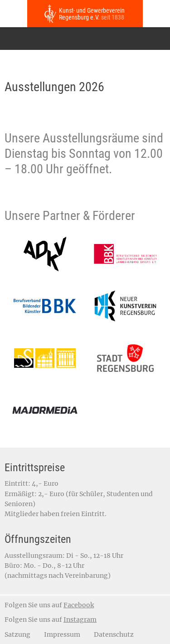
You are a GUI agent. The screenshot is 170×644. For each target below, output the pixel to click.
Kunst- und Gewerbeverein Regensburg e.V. (92, 14)
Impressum (62, 634)
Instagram (80, 620)
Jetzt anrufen (156, 14)
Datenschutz (114, 634)
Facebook (79, 605)
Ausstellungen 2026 (54, 87)
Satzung (17, 634)
